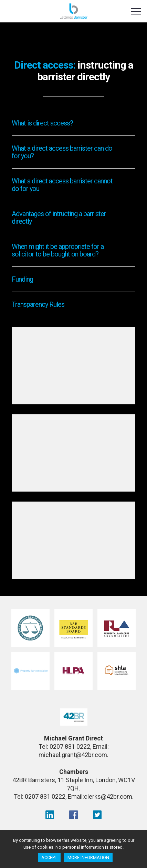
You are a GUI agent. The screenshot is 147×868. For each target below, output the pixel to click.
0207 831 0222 (70, 746)
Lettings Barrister (73, 13)
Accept (49, 857)
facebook (73, 815)
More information (88, 857)
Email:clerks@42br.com (100, 796)
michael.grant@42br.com (73, 755)
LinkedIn (50, 815)
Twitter (97, 815)
